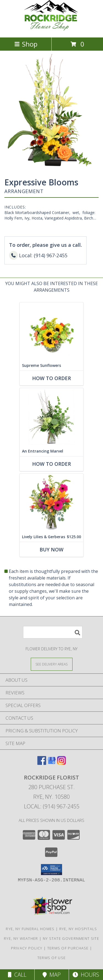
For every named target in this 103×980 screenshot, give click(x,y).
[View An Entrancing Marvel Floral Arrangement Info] (51, 417)
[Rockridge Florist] (52, 29)
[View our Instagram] (62, 763)
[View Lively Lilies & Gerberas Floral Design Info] (51, 503)
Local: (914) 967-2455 (52, 806)
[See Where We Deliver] (52, 664)
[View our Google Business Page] (52, 763)
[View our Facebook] (42, 763)
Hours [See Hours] (86, 975)
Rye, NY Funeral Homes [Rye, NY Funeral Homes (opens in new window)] (30, 929)
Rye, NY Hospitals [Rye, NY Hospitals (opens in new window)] (78, 929)
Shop (26, 44)
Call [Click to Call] (17, 975)
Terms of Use (52, 958)
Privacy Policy (27, 948)
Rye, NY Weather (21, 938)
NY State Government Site (71, 938)
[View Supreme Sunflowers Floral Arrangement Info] (51, 331)
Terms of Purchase (68, 948)
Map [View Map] (52, 975)
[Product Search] (53, 632)
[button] (51, 870)
